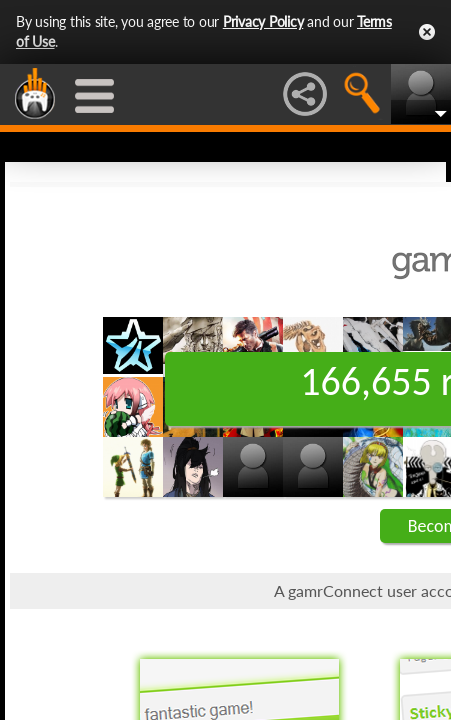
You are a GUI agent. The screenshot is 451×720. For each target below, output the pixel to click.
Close (427, 32)
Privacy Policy (263, 21)
